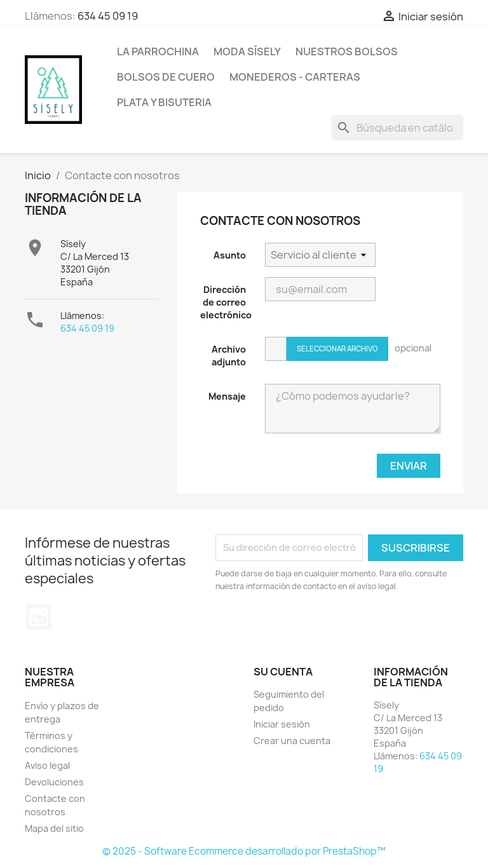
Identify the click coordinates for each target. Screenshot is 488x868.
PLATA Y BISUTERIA (164, 102)
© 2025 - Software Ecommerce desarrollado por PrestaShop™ (244, 851)
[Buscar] (397, 128)
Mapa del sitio (54, 828)
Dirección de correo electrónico (226, 302)
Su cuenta (283, 672)
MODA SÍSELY (247, 51)
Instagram (39, 617)
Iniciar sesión (282, 724)
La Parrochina (158, 51)
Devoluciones (54, 782)
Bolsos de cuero (166, 77)
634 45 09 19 (108, 16)
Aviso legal (47, 765)
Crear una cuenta (292, 741)
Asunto (230, 255)
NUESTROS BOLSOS (347, 51)
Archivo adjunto (229, 356)
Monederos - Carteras (295, 77)
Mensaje (227, 396)
